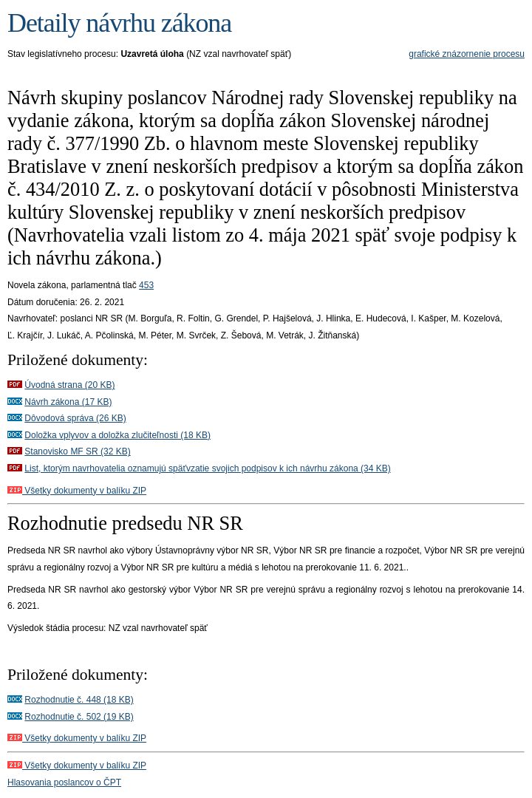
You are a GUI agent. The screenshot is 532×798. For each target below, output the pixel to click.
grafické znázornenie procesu (467, 54)
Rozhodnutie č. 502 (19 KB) (79, 717)
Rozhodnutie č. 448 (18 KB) (79, 700)
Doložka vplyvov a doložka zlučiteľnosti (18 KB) (117, 435)
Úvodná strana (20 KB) (69, 385)
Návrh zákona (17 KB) (68, 402)
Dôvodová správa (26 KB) (75, 418)
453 (146, 285)
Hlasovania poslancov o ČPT (64, 782)
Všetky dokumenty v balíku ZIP (77, 491)
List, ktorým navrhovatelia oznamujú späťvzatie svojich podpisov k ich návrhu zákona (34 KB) (207, 468)
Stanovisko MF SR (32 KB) (77, 451)
